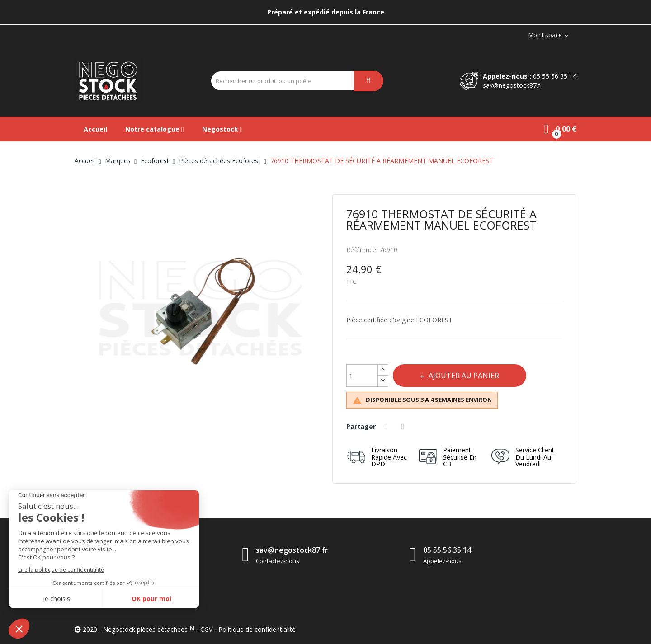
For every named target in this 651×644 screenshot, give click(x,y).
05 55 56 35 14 (555, 76)
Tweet (404, 427)
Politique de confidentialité (257, 629)
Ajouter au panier (463, 376)
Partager (387, 427)
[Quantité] (362, 376)
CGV (206, 629)
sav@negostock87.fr (513, 85)
